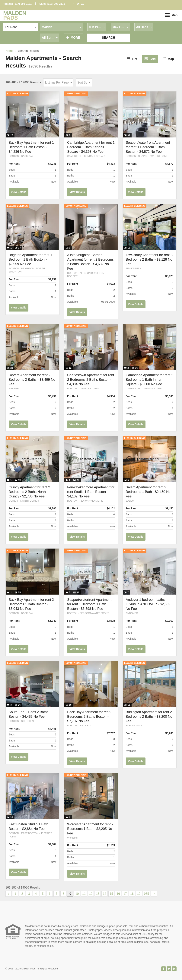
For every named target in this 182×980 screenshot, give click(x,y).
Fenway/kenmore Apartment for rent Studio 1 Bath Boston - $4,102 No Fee (91, 492)
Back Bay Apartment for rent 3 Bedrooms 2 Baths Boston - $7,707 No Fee (90, 717)
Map (168, 59)
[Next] (154, 894)
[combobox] (21, 27)
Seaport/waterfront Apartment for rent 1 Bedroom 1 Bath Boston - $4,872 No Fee (148, 147)
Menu (172, 15)
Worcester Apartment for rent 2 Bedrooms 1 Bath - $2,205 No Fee (90, 829)
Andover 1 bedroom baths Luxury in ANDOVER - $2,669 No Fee (148, 604)
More (73, 38)
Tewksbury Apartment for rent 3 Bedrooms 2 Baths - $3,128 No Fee (149, 259)
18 (132, 894)
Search (109, 38)
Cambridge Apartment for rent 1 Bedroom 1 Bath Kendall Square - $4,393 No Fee (91, 147)
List (132, 59)
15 (111, 894)
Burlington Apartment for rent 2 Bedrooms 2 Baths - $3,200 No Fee (149, 717)
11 (84, 894)
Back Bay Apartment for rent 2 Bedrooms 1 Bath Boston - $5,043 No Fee (31, 604)
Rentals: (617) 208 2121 (17, 4)
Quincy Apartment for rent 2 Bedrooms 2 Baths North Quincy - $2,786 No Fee (29, 492)
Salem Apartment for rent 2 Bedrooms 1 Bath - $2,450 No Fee (148, 492)
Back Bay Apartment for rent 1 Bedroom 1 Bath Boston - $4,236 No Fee (31, 147)
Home (10, 51)
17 (125, 894)
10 (77, 894)
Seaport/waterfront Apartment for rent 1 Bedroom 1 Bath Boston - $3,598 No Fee (89, 604)
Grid (150, 59)
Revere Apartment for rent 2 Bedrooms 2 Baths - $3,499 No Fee (32, 380)
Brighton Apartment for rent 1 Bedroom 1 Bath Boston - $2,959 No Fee (30, 259)
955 (147, 894)
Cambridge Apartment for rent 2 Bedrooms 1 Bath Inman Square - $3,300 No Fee (149, 380)
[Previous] (8, 894)
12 (91, 894)
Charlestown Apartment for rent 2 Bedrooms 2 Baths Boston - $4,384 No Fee (91, 380)
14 (104, 894)
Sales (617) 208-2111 (52, 4)
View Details (19, 192)
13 (98, 894)
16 (118, 894)
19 (139, 894)
